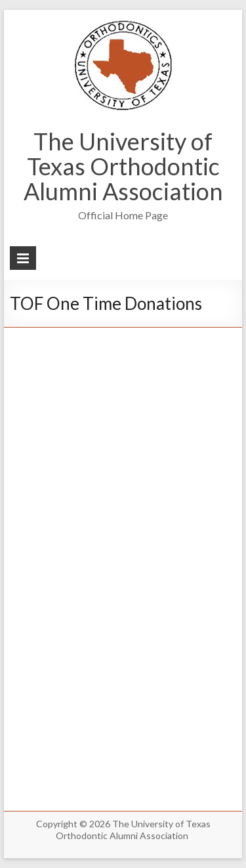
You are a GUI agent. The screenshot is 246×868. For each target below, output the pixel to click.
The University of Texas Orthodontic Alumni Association (123, 166)
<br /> (123, 557)
